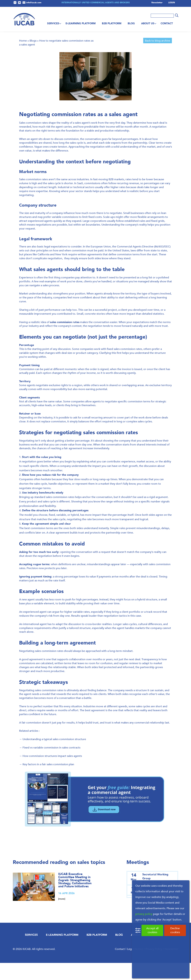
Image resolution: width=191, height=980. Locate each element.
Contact (167, 23)
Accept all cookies (152, 930)
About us (148, 23)
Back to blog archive (158, 58)
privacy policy (144, 914)
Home (23, 58)
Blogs (33, 58)
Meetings (138, 879)
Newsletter (157, 3)
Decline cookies (175, 930)
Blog (131, 23)
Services (53, 23)
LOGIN (172, 3)
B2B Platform (112, 23)
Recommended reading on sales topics (59, 879)
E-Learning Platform (81, 23)
